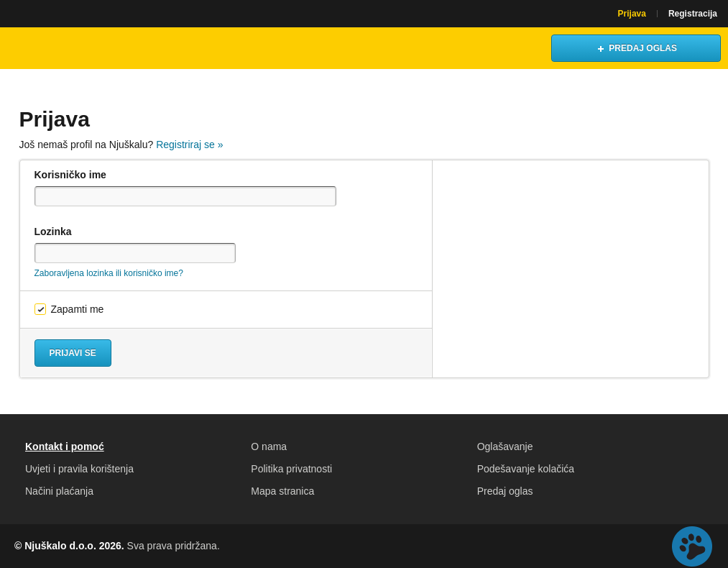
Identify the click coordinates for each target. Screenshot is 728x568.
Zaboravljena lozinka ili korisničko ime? (109, 273)
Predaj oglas (505, 491)
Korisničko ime (70, 175)
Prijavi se (73, 353)
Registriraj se (189, 145)
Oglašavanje (505, 446)
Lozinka (53, 232)
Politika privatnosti (291, 469)
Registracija (693, 14)
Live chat (692, 546)
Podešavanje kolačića (526, 469)
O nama (269, 446)
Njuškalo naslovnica (75, 48)
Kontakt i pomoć (65, 446)
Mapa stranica (282, 491)
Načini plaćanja (59, 491)
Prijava (632, 14)
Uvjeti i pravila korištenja (79, 469)
